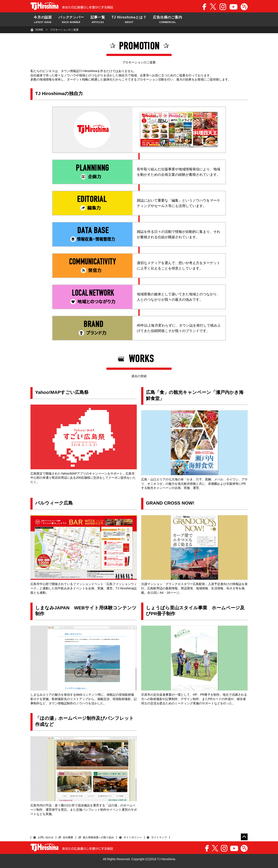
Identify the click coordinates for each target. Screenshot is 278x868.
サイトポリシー (133, 837)
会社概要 (68, 837)
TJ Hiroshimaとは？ (129, 20)
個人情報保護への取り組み (98, 837)
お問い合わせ (46, 837)
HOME (39, 30)
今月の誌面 (43, 20)
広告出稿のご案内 (167, 20)
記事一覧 (98, 20)
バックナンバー (71, 20)
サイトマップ (159, 837)
